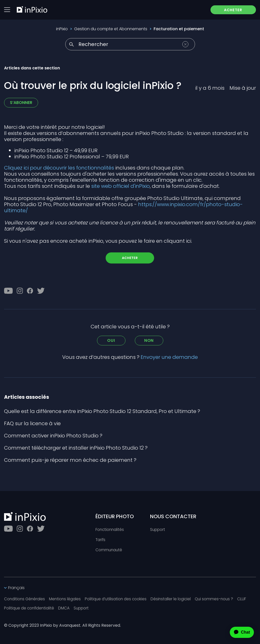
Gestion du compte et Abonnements (111, 29)
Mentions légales (68, 599)
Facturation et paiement (179, 29)
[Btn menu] (7, 10)
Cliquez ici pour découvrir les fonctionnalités (59, 168)
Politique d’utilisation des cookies (121, 599)
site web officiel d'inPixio (120, 186)
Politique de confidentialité (30, 608)
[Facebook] (30, 291)
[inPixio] (32, 10)
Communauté (109, 549)
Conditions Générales (26, 599)
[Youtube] (8, 291)
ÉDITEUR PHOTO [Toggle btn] (115, 515)
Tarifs (101, 539)
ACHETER (231, 10)
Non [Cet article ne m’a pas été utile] (149, 340)
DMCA (67, 608)
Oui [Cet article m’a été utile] (111, 340)
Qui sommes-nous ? (223, 599)
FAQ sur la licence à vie (32, 423)
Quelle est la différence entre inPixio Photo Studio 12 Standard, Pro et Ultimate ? (102, 411)
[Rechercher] (130, 44)
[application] (237, 632)
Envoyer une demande (169, 357)
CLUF (251, 599)
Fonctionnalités (111, 528)
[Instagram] (20, 291)
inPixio (62, 29)
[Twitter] (41, 291)
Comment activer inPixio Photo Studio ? (53, 436)
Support (158, 528)
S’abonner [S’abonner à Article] (21, 103)
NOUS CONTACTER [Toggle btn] (173, 515)
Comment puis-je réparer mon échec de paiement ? (70, 460)
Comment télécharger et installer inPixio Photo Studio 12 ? (76, 448)
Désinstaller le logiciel (178, 599)
